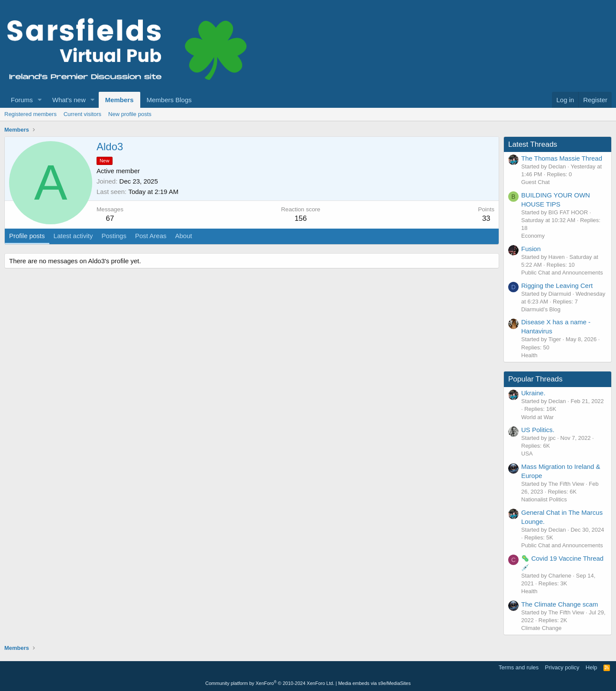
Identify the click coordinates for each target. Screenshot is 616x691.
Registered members (31, 114)
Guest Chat (535, 182)
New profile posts (130, 114)
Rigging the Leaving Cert (557, 286)
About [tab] (184, 236)
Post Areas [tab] (151, 236)
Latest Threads (533, 144)
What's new (69, 100)
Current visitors (82, 114)
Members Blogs (169, 100)
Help (592, 667)
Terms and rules (519, 667)
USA (527, 454)
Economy (533, 236)
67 (110, 218)
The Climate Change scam (560, 604)
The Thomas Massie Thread (562, 158)
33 (486, 218)
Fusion (531, 249)
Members (119, 100)
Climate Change (541, 628)
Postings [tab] (114, 236)
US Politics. (538, 430)
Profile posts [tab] (27, 236)
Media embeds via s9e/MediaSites (374, 683)
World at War (537, 417)
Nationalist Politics (544, 499)
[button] (40, 100)
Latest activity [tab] (73, 236)
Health (529, 355)
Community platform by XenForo (270, 683)
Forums (22, 100)
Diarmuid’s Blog (541, 309)
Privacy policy (562, 667)
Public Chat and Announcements (562, 273)
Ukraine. (533, 393)
